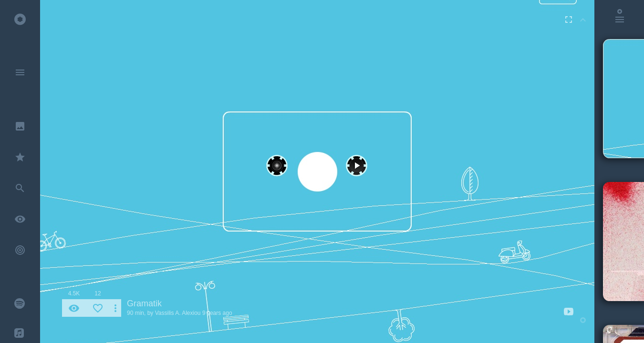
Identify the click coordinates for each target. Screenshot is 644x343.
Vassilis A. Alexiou (178, 313)
